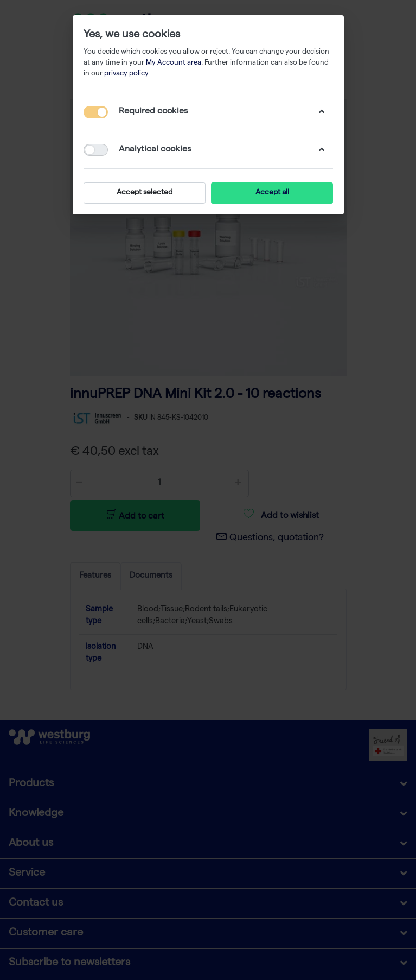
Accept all (272, 193)
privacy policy (126, 74)
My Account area (174, 63)
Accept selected (145, 193)
